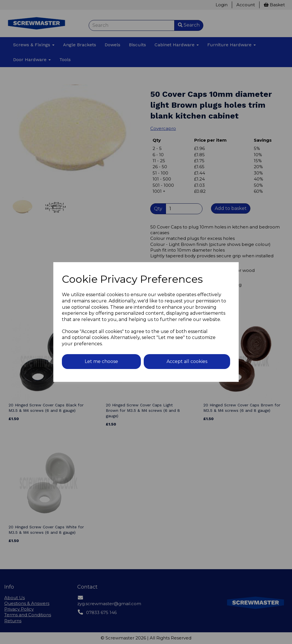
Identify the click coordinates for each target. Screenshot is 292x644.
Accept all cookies (187, 361)
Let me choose (101, 361)
